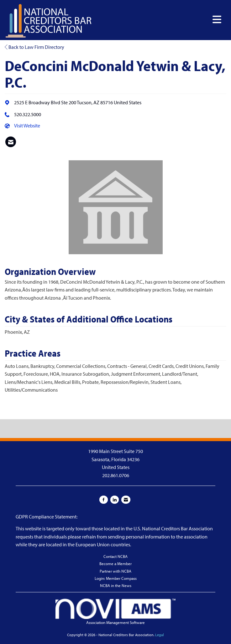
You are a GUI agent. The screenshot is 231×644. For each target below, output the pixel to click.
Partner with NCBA (115, 571)
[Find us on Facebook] (104, 500)
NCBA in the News (116, 585)
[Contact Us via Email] (126, 500)
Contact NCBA (115, 556)
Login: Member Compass (116, 578)
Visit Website (27, 126)
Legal (160, 635)
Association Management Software (115, 612)
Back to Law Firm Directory (34, 47)
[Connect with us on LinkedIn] (115, 500)
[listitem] (11, 142)
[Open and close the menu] (158, 20)
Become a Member (115, 564)
